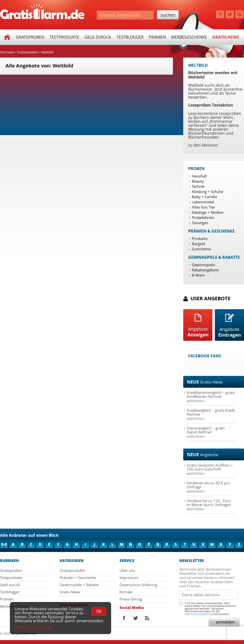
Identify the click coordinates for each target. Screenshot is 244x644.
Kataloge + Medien (208, 212)
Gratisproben (30, 37)
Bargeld (198, 244)
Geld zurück (98, 37)
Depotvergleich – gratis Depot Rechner (206, 432)
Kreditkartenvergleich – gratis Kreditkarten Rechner (211, 397)
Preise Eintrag (131, 599)
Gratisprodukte (72, 570)
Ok (99, 611)
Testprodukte (64, 37)
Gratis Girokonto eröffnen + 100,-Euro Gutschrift (210, 469)
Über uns (127, 570)
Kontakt (126, 592)
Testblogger (130, 37)
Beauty (198, 181)
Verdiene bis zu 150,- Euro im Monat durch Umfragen (209, 505)
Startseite (7, 52)
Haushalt (199, 176)
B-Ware (198, 275)
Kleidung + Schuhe (208, 192)
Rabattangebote (205, 270)
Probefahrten (203, 217)
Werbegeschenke (189, 37)
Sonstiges (200, 223)
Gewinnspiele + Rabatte (79, 585)
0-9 (4, 544)
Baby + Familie (204, 197)
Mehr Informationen (34, 627)
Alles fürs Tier (203, 207)
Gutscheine (201, 249)
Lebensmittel (203, 202)
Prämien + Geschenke (78, 578)
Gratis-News (226, 37)
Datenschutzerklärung (199, 614)
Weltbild (48, 52)
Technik (198, 186)
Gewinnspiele (203, 265)
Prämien (157, 37)
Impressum (129, 578)
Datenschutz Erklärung (138, 585)
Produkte (200, 238)
